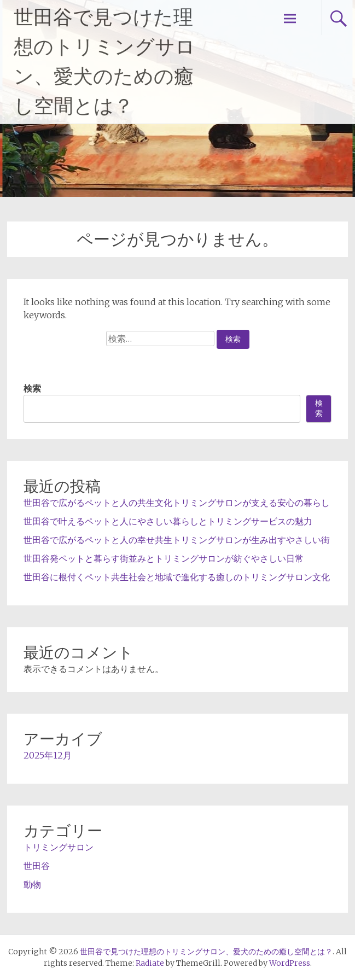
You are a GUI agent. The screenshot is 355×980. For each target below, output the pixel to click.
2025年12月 (48, 755)
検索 (32, 388)
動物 (32, 884)
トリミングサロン (59, 847)
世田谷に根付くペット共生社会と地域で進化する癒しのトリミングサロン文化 (177, 577)
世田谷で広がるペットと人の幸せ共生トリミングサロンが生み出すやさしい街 (177, 540)
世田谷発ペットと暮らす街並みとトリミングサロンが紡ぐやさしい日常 (164, 558)
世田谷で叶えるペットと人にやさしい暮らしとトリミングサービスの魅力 (168, 521)
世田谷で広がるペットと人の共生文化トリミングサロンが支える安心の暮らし (177, 503)
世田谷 (37, 866)
